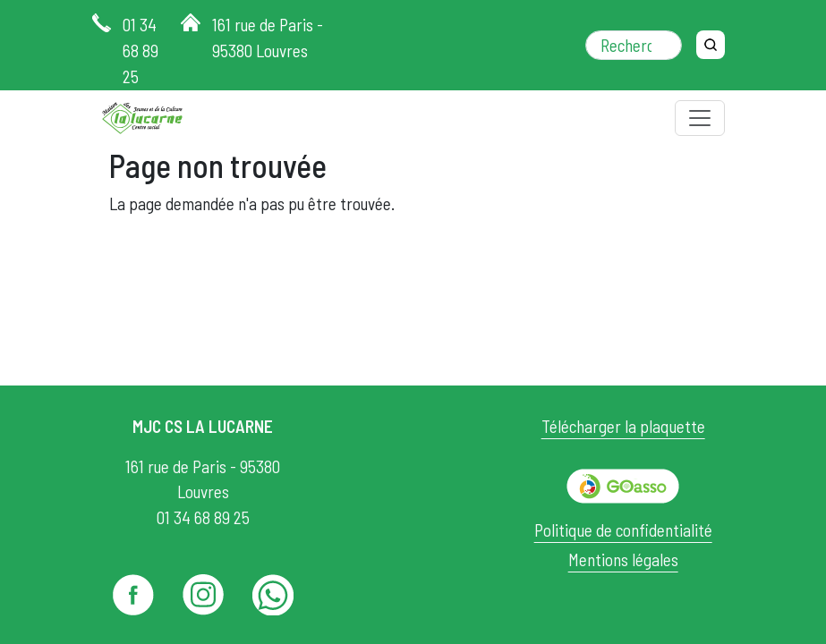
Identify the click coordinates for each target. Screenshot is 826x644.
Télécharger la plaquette (623, 426)
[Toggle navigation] (700, 118)
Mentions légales (623, 559)
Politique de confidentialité (623, 530)
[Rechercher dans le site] (634, 45)
